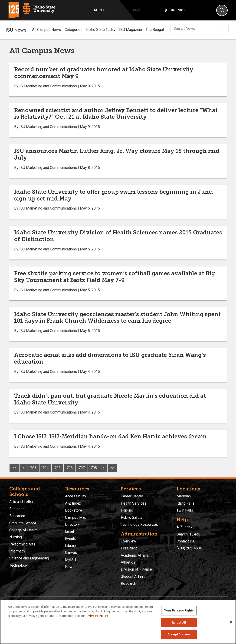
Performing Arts (22, 544)
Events (71, 539)
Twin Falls (185, 510)
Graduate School (23, 523)
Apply (99, 10)
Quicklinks (174, 10)
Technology (19, 565)
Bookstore (74, 510)
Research (128, 583)
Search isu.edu (188, 534)
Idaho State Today (101, 30)
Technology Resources (139, 524)
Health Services (134, 503)
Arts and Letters (22, 502)
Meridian (184, 496)
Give (137, 10)
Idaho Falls (185, 503)
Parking (127, 510)
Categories (74, 30)
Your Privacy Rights (179, 610)
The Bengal (155, 30)
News (70, 567)
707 (82, 468)
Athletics (128, 562)
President (129, 548)
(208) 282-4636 (189, 548)
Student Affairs (133, 577)
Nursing (16, 537)
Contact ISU (186, 541)
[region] (118, 622)
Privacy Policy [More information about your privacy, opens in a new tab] (97, 616)
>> (112, 468)
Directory (72, 524)
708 (94, 468)
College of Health (23, 530)
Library (71, 546)
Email (69, 531)
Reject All (179, 623)
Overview (128, 541)
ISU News (16, 30)
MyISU (70, 560)
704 (45, 468)
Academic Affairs (135, 555)
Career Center (132, 496)
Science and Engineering (29, 558)
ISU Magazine (131, 30)
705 (57, 468)
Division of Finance (136, 569)
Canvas (71, 553)
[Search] (222, 10)
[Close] (231, 622)
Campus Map (76, 517)
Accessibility (76, 496)
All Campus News (46, 30)
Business (17, 509)
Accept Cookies (179, 634)
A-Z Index (73, 503)
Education (17, 516)
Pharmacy (17, 551)
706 (70, 468)
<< (14, 468)
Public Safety (132, 517)
